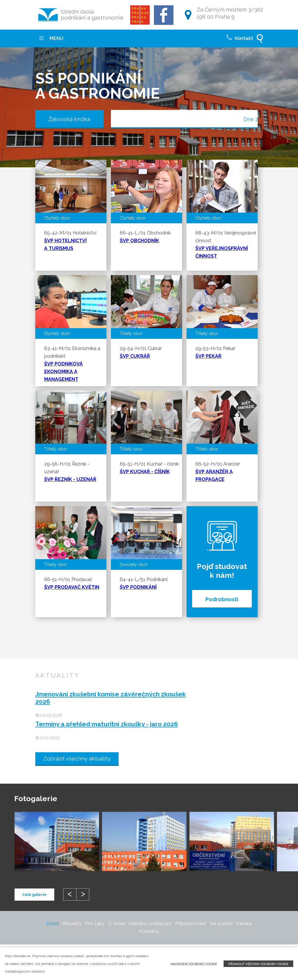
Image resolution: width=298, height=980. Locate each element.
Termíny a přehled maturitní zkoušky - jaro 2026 (107, 724)
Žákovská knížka (69, 119)
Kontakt (240, 37)
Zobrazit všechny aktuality (77, 759)
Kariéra (244, 924)
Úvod (52, 924)
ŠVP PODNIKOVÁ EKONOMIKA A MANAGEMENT (63, 372)
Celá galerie (34, 895)
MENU (51, 38)
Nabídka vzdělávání (150, 924)
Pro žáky (95, 924)
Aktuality (72, 924)
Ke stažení (221, 924)
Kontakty (149, 931)
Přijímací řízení (191, 924)
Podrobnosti (222, 599)
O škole (116, 924)
